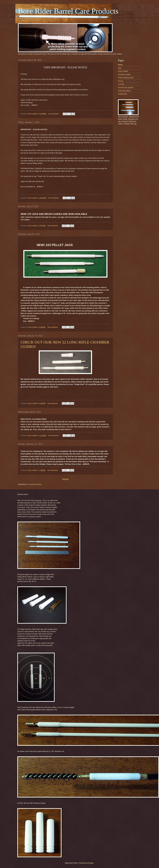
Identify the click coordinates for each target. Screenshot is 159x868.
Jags (120, 68)
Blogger (91, 863)
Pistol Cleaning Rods (126, 78)
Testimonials (123, 94)
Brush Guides (123, 71)
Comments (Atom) (35, 484)
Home (65, 479)
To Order (121, 84)
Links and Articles (124, 91)
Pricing (120, 81)
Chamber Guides (124, 74)
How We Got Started (126, 88)
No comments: (54, 114)
